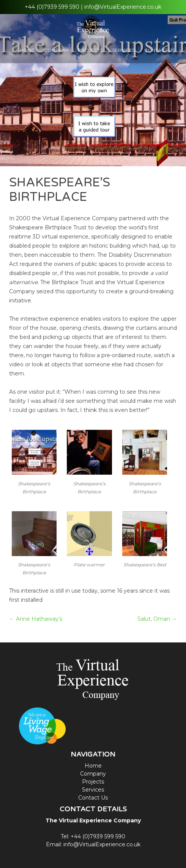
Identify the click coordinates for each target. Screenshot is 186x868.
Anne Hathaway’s (36, 619)
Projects (90, 50)
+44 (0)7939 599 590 (52, 7)
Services (124, 50)
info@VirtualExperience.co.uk (123, 7)
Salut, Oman (157, 619)
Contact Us (159, 50)
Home (27, 50)
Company (56, 50)
